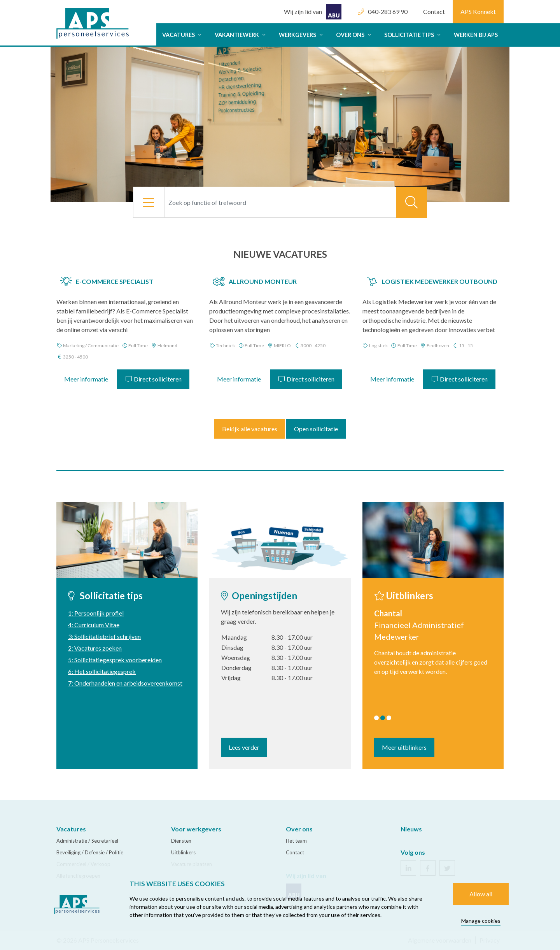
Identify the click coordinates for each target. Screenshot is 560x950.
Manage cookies (481, 921)
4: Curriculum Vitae (94, 625)
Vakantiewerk (241, 35)
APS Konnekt (478, 11)
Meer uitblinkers (404, 747)
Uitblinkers (183, 852)
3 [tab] (389, 718)
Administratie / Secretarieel (87, 841)
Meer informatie (86, 379)
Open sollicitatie (316, 429)
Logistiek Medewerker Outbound (440, 281)
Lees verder (244, 747)
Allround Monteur (263, 281)
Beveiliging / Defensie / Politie (90, 852)
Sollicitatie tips (413, 35)
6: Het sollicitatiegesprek (102, 671)
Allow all (481, 894)
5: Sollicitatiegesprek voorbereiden (115, 660)
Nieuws (411, 829)
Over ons (354, 35)
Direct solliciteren (153, 379)
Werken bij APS (476, 35)
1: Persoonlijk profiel (96, 613)
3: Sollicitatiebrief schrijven (104, 636)
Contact (434, 11)
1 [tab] (376, 718)
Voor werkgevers (196, 829)
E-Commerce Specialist (115, 281)
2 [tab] (383, 718)
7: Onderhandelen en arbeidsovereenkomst (125, 683)
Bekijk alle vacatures (250, 429)
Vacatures (183, 35)
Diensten (181, 841)
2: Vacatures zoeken (95, 648)
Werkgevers (302, 35)
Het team (296, 841)
